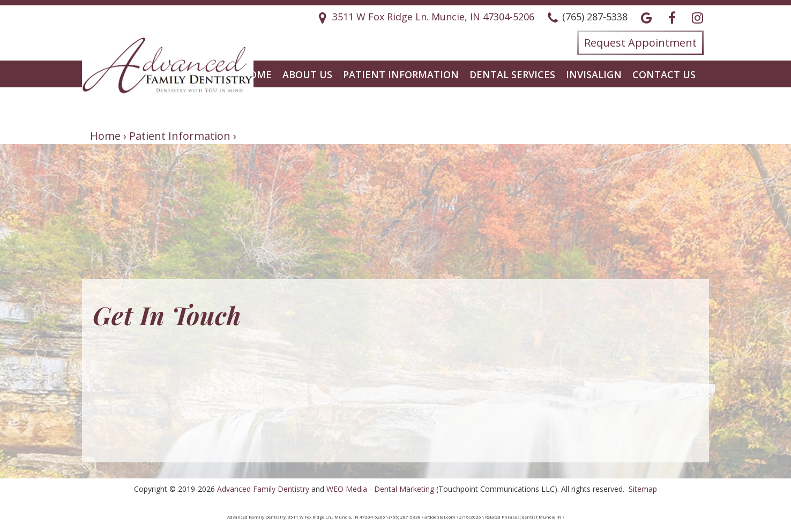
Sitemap (643, 489)
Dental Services (512, 74)
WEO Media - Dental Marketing (380, 489)
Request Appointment (640, 43)
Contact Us (664, 74)
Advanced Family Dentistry (263, 489)
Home (257, 74)
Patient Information (401, 74)
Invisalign (594, 74)
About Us (307, 74)
